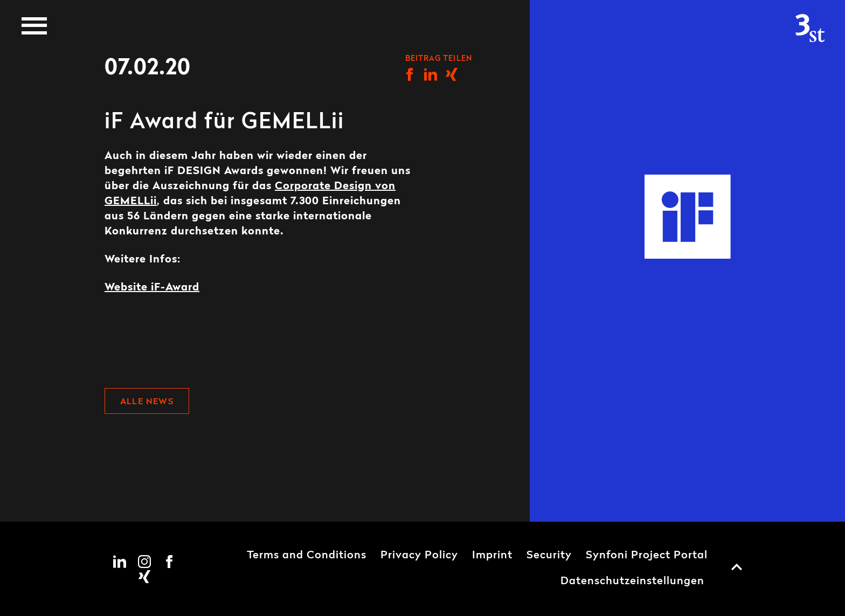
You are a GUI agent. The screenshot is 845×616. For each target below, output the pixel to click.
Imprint (492, 556)
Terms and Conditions (307, 556)
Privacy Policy (419, 556)
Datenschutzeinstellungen (632, 582)
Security (549, 556)
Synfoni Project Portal (647, 556)
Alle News (147, 402)
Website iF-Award (152, 288)
